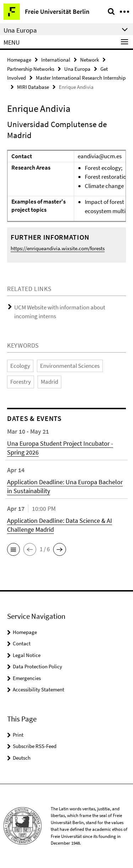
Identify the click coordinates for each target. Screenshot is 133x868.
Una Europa (77, 69)
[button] (13, 549)
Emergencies (27, 678)
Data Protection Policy (37, 666)
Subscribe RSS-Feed (35, 746)
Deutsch (22, 758)
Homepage (19, 60)
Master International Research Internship (81, 78)
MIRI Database (33, 87)
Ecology (20, 366)
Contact (22, 643)
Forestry (21, 382)
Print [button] (18, 735)
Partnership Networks (31, 69)
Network (90, 60)
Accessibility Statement (38, 689)
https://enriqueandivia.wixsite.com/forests (58, 248)
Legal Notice (27, 655)
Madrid (49, 382)
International (56, 60)
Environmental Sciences (70, 366)
